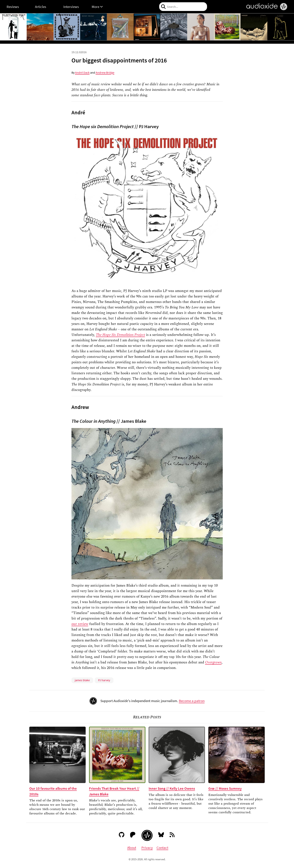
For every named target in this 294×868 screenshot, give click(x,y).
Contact (162, 848)
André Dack (82, 72)
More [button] (97, 7)
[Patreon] (133, 835)
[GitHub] (122, 835)
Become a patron (192, 701)
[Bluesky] (161, 835)
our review (80, 624)
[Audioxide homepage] (147, 835)
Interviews (71, 7)
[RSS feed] (173, 835)
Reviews (13, 7)
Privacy (147, 848)
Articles (41, 7)
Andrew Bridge (105, 72)
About (132, 848)
